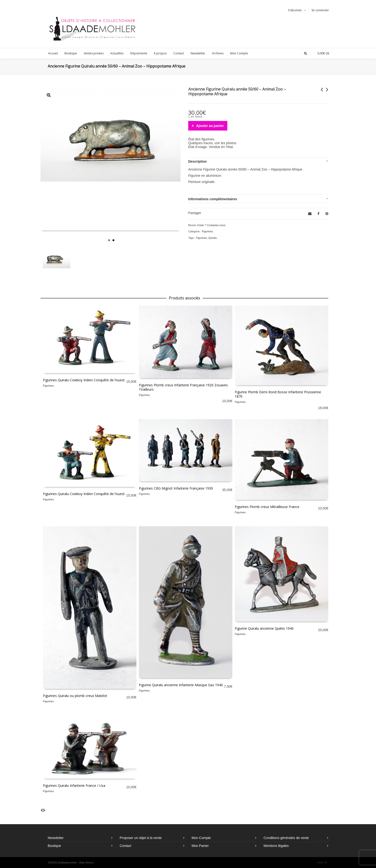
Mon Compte (201, 838)
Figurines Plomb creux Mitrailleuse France (267, 507)
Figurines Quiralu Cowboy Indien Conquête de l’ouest (84, 380)
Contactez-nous (216, 225)
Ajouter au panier (210, 126)
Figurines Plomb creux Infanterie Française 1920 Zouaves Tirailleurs (183, 387)
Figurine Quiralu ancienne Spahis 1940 (264, 628)
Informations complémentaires (213, 199)
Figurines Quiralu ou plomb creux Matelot (75, 696)
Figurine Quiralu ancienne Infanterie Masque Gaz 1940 (181, 685)
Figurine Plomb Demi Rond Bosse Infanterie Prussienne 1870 (278, 394)
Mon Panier (200, 846)
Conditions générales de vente (286, 838)
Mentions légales (276, 846)
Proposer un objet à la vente (141, 838)
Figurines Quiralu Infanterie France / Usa (74, 785)
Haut (322, 862)
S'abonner (295, 10)
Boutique (54, 846)
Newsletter (56, 838)
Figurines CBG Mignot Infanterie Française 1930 (176, 488)
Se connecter (320, 10)
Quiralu (213, 238)
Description (197, 161)
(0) (321, 53)
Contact (125, 846)
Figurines (207, 231)
